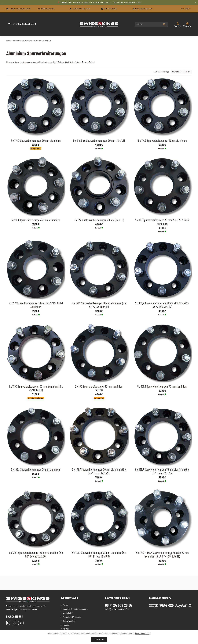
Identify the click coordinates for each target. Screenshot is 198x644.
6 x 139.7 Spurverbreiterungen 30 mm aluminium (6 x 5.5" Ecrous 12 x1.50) (36, 554)
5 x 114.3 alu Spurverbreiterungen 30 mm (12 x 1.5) (99, 140)
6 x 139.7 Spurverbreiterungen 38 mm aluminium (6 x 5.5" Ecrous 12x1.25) (162, 471)
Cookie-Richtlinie (69, 621)
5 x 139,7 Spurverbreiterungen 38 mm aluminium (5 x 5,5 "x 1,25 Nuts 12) (162, 305)
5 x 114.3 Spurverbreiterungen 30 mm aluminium (36, 140)
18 (188, 72)
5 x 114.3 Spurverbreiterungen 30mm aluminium (162, 140)
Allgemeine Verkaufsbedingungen (75, 609)
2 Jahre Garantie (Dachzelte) (81, 9)
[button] (22, 24)
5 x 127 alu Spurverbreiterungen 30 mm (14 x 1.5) (99, 220)
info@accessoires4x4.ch (118, 609)
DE (183, 9)
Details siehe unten (142, 634)
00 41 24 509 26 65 (119, 605)
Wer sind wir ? (68, 613)
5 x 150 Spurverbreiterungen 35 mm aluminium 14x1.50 (99, 388)
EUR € (188, 9)
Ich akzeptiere (99, 639)
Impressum (67, 625)
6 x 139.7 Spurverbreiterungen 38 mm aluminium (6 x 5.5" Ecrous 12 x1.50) (99, 554)
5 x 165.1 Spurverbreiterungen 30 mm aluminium (162, 386)
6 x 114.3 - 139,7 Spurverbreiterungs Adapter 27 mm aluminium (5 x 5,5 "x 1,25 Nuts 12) (162, 554)
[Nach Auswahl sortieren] (177, 72)
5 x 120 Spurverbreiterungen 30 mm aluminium (36, 220)
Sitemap (66, 629)
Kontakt (66, 605)
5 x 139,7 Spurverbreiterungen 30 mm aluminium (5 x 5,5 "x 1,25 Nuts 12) (99, 305)
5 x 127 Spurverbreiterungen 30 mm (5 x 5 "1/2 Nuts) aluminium (162, 222)
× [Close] (195, 2)
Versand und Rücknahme (72, 617)
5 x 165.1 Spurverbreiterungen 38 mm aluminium (36, 469)
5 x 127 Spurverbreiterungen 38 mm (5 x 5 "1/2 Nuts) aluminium (36, 305)
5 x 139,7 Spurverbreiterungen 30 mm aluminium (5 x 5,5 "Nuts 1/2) (36, 388)
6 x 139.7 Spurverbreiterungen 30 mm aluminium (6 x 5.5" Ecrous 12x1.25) (99, 471)
